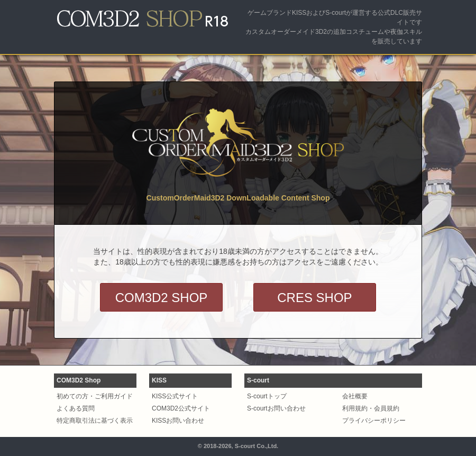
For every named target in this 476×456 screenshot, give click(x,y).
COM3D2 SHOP (162, 298)
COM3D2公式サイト (181, 408)
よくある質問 (76, 408)
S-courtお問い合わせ (276, 408)
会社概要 (355, 396)
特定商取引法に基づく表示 (95, 421)
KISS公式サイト (175, 396)
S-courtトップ (267, 396)
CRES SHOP (314, 298)
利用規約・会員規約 (371, 408)
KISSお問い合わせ (178, 421)
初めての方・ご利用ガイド (95, 396)
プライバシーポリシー (374, 421)
